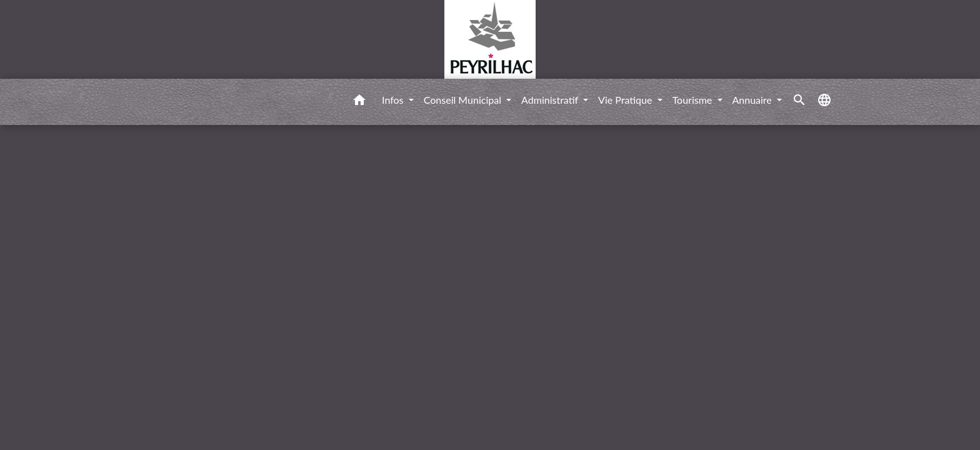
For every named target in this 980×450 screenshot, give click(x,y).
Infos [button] (394, 100)
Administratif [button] (551, 100)
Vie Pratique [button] (627, 100)
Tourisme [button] (694, 100)
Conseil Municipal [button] (464, 100)
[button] (359, 102)
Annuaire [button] (753, 100)
